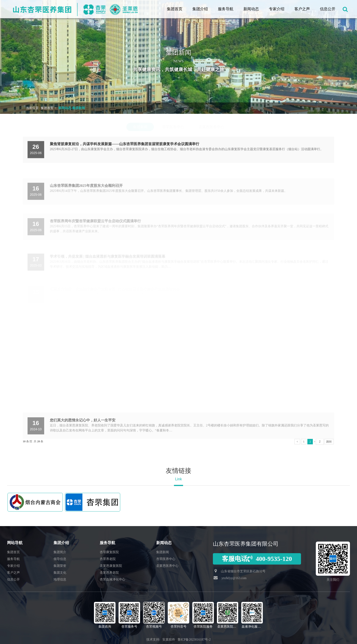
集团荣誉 (60, 566)
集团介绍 (200, 9)
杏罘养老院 (108, 559)
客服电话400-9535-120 (257, 559)
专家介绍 (277, 9)
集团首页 (175, 9)
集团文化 (60, 573)
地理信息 (60, 579)
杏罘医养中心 (173, 127)
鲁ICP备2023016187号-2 (194, 640)
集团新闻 (140, 127)
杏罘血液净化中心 (112, 579)
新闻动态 (251, 9)
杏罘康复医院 (109, 552)
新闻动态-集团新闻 (72, 108)
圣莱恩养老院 (109, 573)
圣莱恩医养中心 (211, 127)
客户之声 (302, 9)
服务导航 (226, 9)
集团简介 (60, 552)
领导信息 (60, 559)
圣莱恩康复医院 (111, 566)
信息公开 (328, 9)
